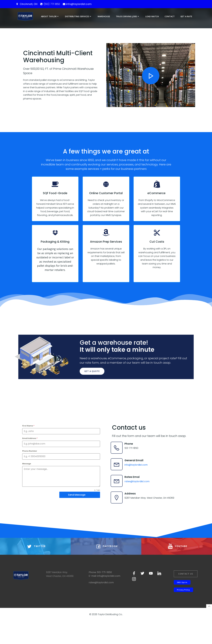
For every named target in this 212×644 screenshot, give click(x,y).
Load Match (153, 16)
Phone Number (30, 468)
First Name (29, 443)
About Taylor (51, 16)
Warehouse (104, 16)
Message (27, 481)
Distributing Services (79, 16)
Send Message (76, 512)
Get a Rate (187, 16)
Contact (170, 16)
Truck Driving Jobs (128, 16)
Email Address (31, 455)
